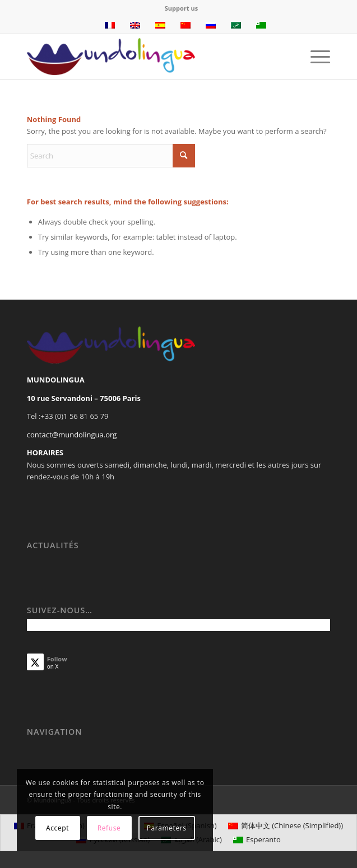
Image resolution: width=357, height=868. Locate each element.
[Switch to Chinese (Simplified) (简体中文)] (286, 826)
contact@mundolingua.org (72, 435)
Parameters (167, 828)
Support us (181, 8)
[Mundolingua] (148, 57)
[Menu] (315, 57)
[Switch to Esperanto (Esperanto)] (257, 840)
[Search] (111, 156)
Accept (57, 828)
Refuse (109, 828)
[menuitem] (181, 8)
